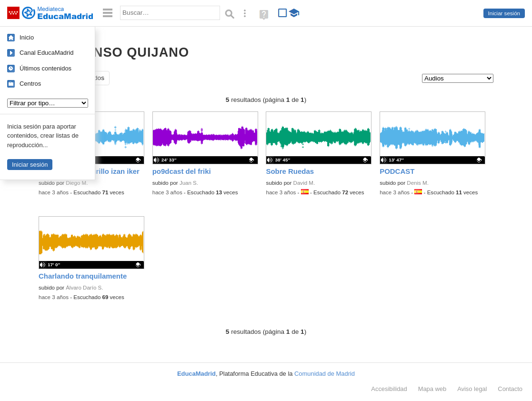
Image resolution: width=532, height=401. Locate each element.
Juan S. (189, 183)
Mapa (432, 389)
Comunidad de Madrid (325, 374)
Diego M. (77, 183)
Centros (30, 84)
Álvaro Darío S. (84, 288)
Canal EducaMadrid (46, 53)
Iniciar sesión (504, 13)
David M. (304, 183)
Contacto (510, 389)
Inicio (27, 37)
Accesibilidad (389, 389)
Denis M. (418, 183)
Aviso (472, 389)
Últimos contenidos (45, 68)
